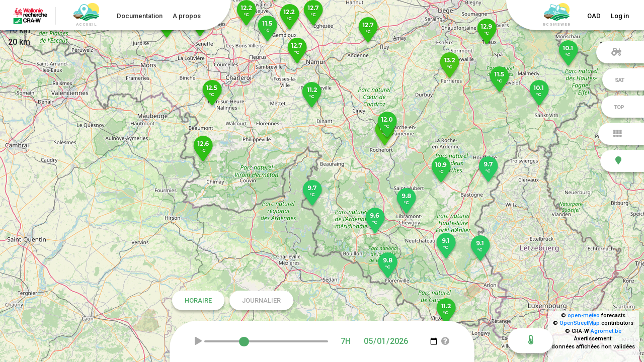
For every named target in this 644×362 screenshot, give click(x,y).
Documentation (140, 16)
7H (346, 341)
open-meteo (584, 315)
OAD (594, 16)
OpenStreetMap (580, 323)
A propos (187, 16)
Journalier (261, 300)
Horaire (198, 300)
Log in (620, 16)
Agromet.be (606, 331)
